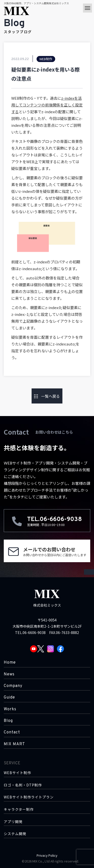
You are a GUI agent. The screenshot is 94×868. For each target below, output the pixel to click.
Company (13, 686)
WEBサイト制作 (17, 773)
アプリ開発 (13, 822)
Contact (12, 732)
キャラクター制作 (19, 809)
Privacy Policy (47, 855)
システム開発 (15, 834)
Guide (9, 698)
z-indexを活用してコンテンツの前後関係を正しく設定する (47, 105)
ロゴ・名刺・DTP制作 (23, 785)
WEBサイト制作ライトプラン (29, 797)
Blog (8, 721)
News (9, 674)
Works (10, 709)
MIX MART (14, 744)
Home (10, 663)
